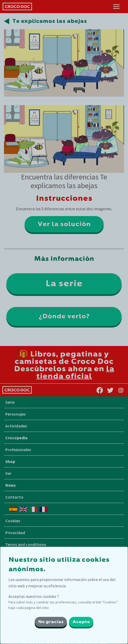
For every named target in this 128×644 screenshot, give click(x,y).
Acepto (81, 622)
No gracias (51, 622)
